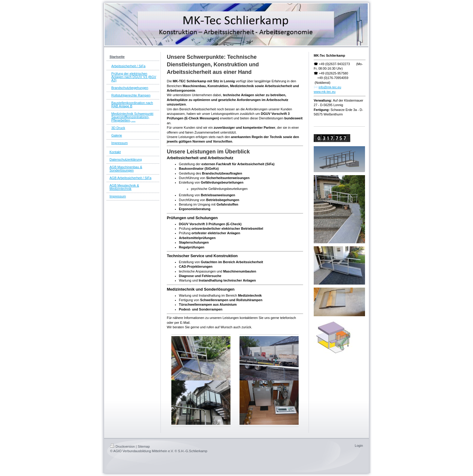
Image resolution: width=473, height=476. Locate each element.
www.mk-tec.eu (325, 92)
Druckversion (122, 446)
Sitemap (144, 446)
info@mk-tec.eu (330, 87)
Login (359, 446)
